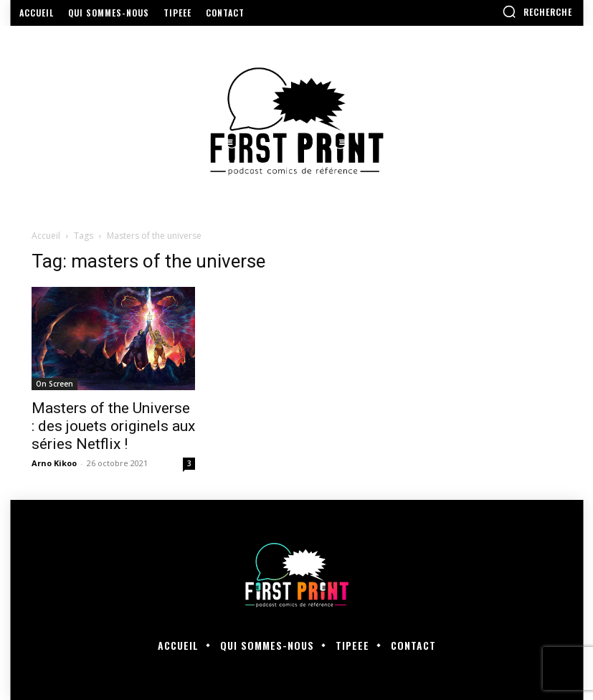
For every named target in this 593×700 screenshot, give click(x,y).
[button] (537, 11)
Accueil (46, 236)
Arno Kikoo (54, 463)
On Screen (54, 384)
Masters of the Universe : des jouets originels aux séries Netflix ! (113, 426)
